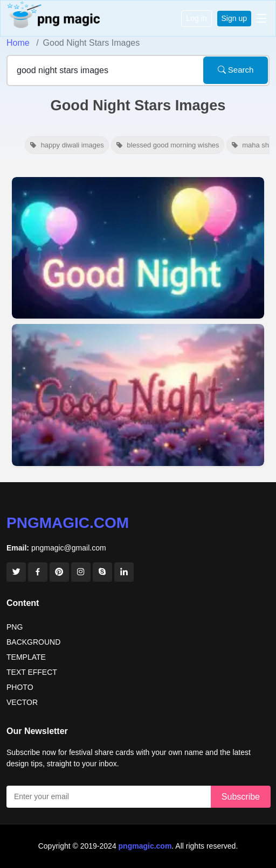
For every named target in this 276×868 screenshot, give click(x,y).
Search (236, 70)
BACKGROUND (33, 642)
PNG (15, 627)
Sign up (234, 18)
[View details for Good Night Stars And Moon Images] (138, 248)
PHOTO (20, 687)
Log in (196, 18)
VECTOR (22, 702)
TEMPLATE (26, 657)
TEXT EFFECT (32, 672)
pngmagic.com (68, 523)
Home (18, 43)
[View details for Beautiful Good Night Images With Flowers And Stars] (138, 395)
